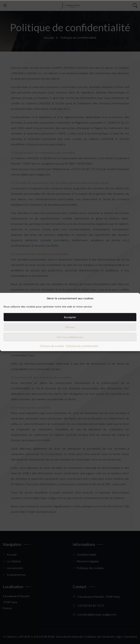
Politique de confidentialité (82, 346)
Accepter (70, 317)
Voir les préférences (70, 337)
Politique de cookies (52, 346)
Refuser (70, 327)
